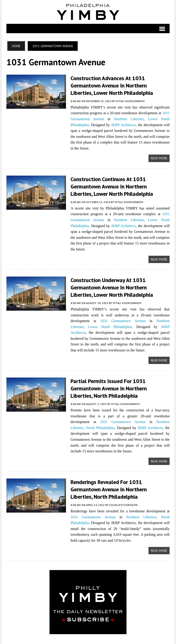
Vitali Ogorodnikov (130, 100)
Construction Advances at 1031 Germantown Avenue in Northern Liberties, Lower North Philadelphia (120, 85)
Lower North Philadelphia (104, 325)
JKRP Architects (124, 124)
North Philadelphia (100, 426)
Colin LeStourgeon (123, 502)
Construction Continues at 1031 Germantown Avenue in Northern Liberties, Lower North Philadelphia (120, 186)
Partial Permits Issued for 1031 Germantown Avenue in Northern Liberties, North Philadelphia (120, 387)
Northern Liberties (129, 118)
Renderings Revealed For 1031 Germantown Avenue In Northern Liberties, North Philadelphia (120, 487)
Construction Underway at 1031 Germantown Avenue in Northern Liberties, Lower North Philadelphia (120, 286)
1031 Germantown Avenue (123, 319)
